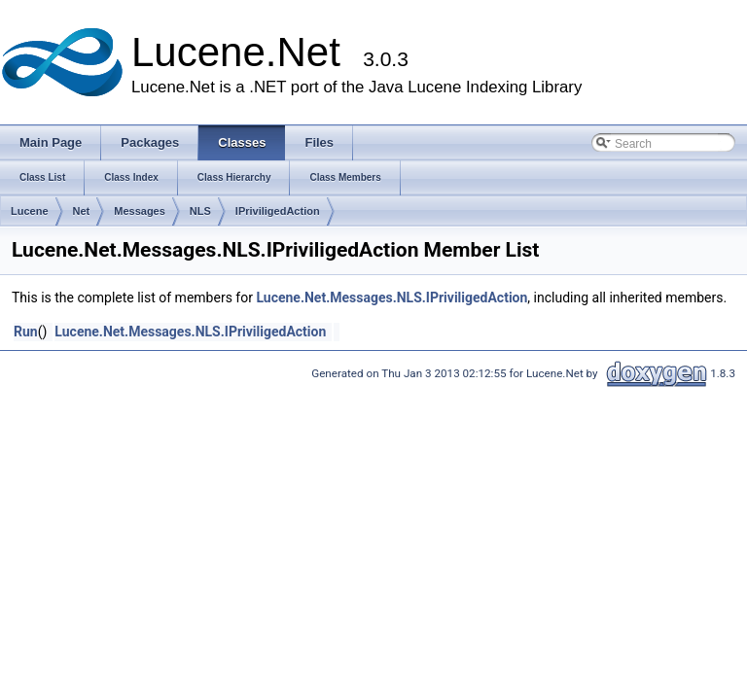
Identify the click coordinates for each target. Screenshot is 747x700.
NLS (200, 211)
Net (82, 211)
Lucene (30, 211)
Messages (140, 211)
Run (26, 332)
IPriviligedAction (278, 211)
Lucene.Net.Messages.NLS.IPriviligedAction (391, 297)
